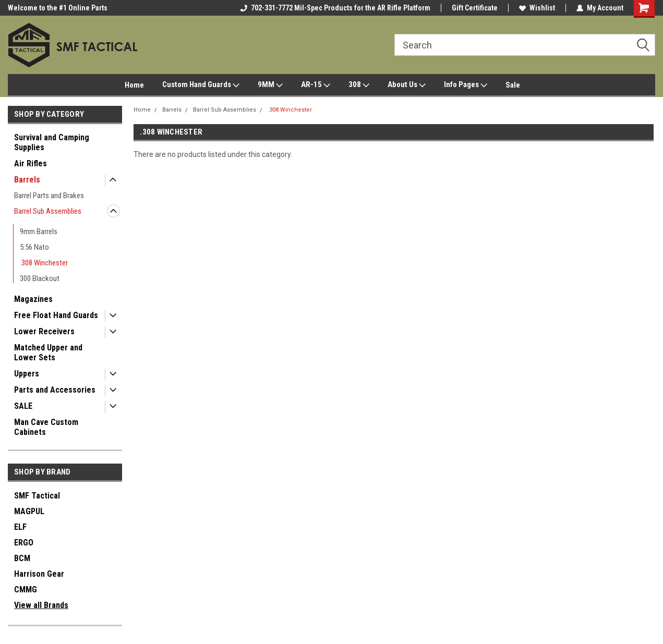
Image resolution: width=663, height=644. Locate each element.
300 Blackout (40, 278)
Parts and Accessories (55, 390)
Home (134, 85)
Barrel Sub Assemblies (48, 211)
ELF (20, 527)
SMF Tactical (37, 496)
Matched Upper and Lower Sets (48, 353)
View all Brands (41, 605)
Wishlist (537, 8)
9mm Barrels (39, 232)
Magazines (33, 299)
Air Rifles (31, 163)
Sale (513, 85)
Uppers (27, 374)
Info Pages (466, 85)
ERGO (24, 543)
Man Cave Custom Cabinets (46, 427)
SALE (23, 406)
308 (359, 85)
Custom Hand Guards (201, 85)
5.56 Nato (34, 247)
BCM (22, 558)
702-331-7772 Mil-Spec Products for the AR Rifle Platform (335, 8)
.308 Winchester (44, 263)
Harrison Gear (39, 574)
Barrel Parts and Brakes (49, 196)
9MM (270, 85)
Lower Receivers (44, 331)
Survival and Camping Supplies (52, 142)
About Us (407, 85)
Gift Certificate (475, 8)
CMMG (26, 590)
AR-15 (316, 85)
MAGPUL (29, 511)
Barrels (27, 180)
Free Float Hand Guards (56, 315)
